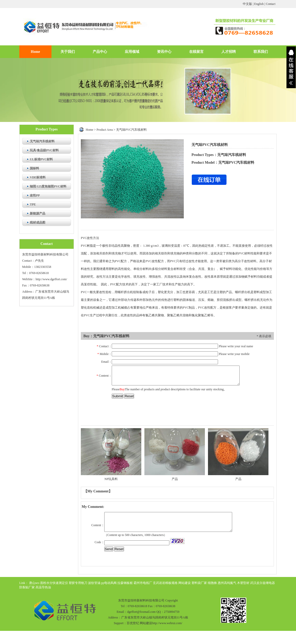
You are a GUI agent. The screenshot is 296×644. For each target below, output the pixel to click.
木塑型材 (243, 583)
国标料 (34, 168)
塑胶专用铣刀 (78, 583)
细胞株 (212, 583)
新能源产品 (38, 213)
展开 (291, 67)
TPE (33, 204)
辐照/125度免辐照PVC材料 (48, 186)
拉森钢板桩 (125, 583)
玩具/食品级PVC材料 (44, 150)
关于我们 (68, 52)
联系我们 (261, 52)
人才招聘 (229, 52)
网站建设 (185, 583)
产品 (175, 479)
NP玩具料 (111, 479)
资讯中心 (164, 52)
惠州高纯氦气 (227, 583)
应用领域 (132, 52)
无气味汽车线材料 (42, 141)
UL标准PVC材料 (41, 159)
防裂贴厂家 (27, 587)
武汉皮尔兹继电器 (263, 583)
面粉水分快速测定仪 (54, 583)
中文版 (247, 4)
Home (36, 52)
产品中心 (100, 52)
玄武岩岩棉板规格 (165, 583)
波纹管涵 (94, 583)
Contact (271, 4)
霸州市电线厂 (143, 583)
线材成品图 (38, 222)
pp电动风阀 (109, 583)
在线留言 (196, 52)
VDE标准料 (38, 177)
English (259, 4)
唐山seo (34, 583)
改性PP (35, 195)
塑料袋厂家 (199, 583)
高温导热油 (43, 587)
